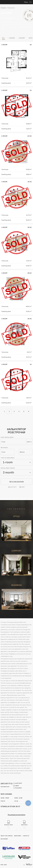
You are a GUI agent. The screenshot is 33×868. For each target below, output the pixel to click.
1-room (12, 38)
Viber (22, 487)
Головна (3, 8)
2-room (22, 38)
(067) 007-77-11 (7, 784)
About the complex (7, 836)
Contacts (26, 836)
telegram (18, 788)
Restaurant (4, 839)
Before (22, 452)
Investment (18, 836)
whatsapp (18, 783)
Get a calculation (17, 482)
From (3, 442)
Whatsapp (13, 487)
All (3, 38)
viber (16, 786)
